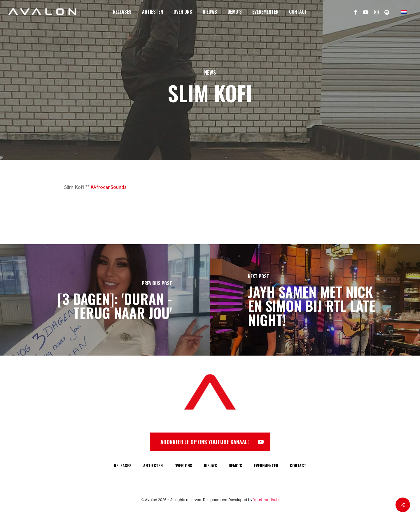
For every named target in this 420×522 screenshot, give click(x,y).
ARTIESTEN (153, 465)
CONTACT (298, 465)
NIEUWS (210, 465)
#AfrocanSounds (108, 187)
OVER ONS (183, 465)
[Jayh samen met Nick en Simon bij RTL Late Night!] (315, 300)
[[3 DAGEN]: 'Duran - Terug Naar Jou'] (105, 300)
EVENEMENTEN (266, 465)
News (210, 72)
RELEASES (123, 465)
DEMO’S (235, 465)
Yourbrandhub (266, 500)
